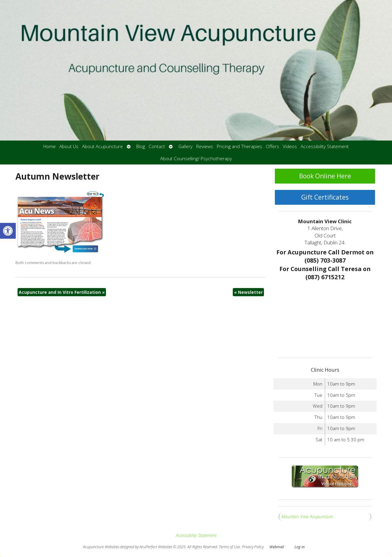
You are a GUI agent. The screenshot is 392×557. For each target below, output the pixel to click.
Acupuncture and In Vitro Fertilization (62, 292)
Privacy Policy (253, 547)
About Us (69, 146)
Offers (272, 146)
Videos (290, 146)
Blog (141, 146)
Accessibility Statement (325, 146)
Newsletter (248, 292)
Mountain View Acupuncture (307, 517)
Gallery (185, 146)
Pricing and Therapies (239, 146)
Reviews (205, 146)
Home (49, 146)
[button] (8, 231)
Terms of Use (229, 547)
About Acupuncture (102, 146)
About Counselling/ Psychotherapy (196, 159)
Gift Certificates (325, 197)
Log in (300, 547)
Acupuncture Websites (101, 547)
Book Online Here (325, 176)
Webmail (277, 547)
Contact (157, 146)
